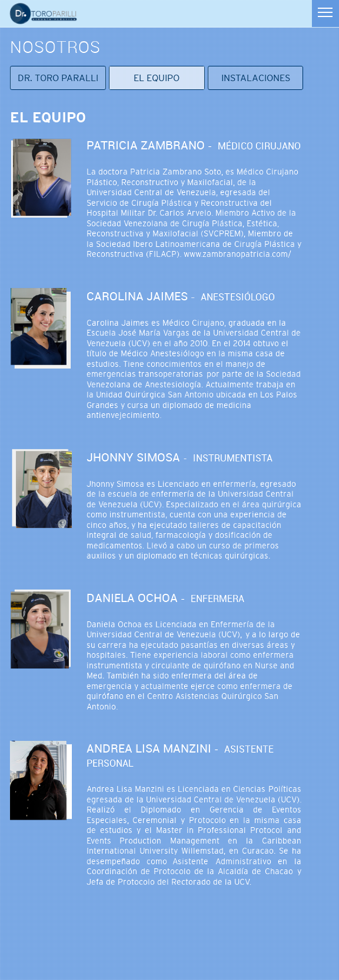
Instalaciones (256, 78)
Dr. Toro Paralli (58, 78)
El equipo (157, 78)
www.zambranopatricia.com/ (237, 254)
